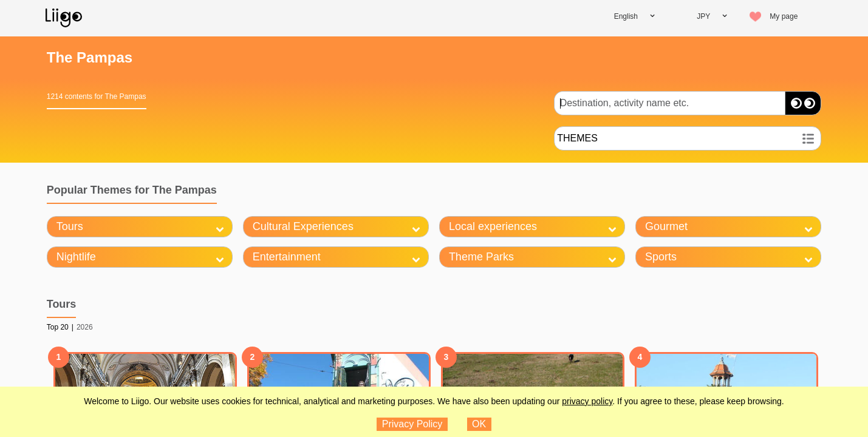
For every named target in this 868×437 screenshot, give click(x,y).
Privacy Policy (412, 424)
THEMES (577, 138)
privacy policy (587, 401)
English (626, 16)
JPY (703, 16)
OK (479, 424)
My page (784, 16)
